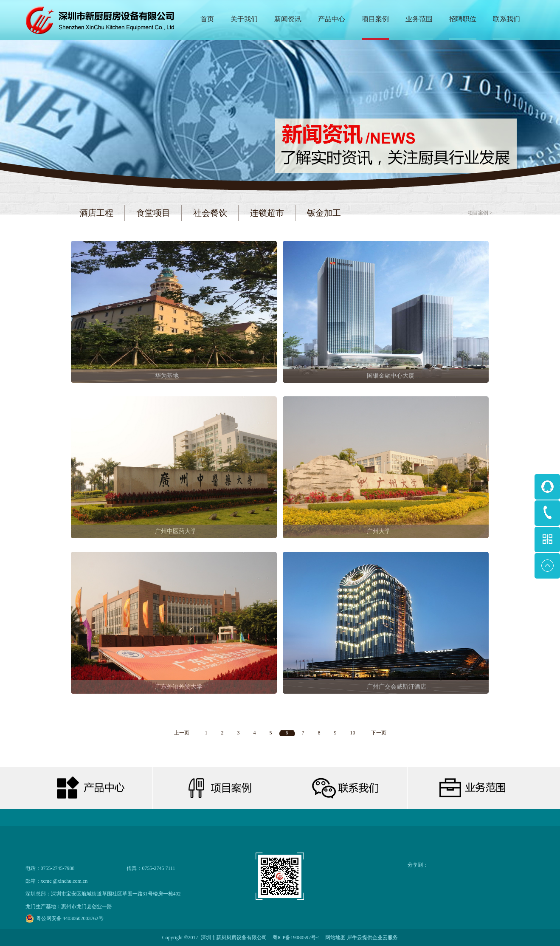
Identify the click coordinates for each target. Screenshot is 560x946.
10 (353, 733)
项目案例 (478, 213)
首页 (207, 19)
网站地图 (334, 938)
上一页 (182, 733)
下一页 (379, 733)
